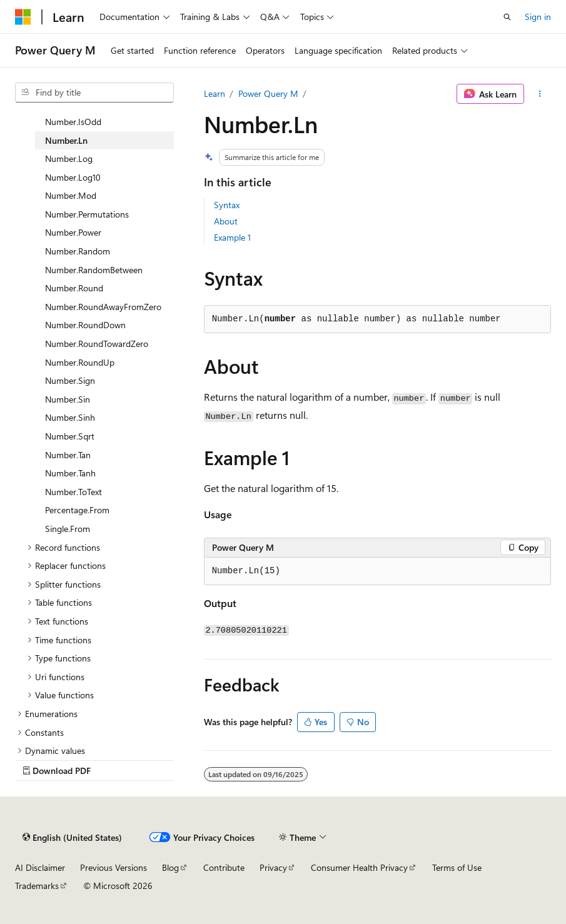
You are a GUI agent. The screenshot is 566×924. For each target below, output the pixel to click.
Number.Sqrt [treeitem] (70, 436)
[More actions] (540, 94)
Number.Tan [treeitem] (68, 455)
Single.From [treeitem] (68, 529)
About (226, 221)
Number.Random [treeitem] (78, 251)
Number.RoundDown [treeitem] (85, 325)
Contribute (224, 867)
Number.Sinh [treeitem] (70, 417)
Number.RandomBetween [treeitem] (94, 270)
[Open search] (507, 17)
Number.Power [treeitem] (73, 232)
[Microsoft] (23, 17)
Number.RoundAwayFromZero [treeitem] (103, 307)
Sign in (538, 17)
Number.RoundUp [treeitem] (80, 362)
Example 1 (232, 237)
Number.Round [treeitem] (74, 288)
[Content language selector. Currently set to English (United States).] (72, 837)
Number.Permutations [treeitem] (87, 214)
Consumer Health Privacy (359, 867)
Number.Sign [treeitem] (70, 380)
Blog (170, 867)
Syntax (227, 205)
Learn (215, 93)
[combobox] (94, 93)
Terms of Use (457, 867)
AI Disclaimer (40, 867)
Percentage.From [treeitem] (77, 510)
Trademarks (37, 886)
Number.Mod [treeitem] (71, 195)
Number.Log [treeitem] (69, 158)
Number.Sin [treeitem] (68, 399)
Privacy (273, 867)
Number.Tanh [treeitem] (70, 473)
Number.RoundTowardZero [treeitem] (97, 344)
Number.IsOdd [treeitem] (73, 122)
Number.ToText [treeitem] (73, 492)
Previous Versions (114, 867)
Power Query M (268, 93)
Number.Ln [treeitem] (66, 140)
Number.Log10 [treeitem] (73, 177)
